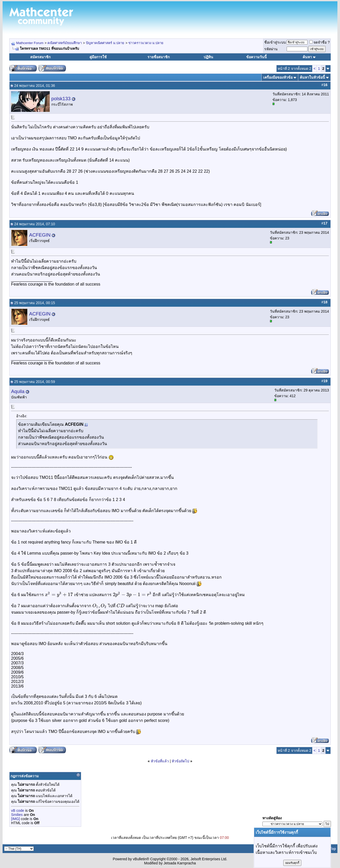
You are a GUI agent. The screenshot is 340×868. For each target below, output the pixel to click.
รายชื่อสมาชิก (159, 57)
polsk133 (61, 99)
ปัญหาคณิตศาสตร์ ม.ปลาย (105, 43)
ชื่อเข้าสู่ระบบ (275, 42)
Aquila (18, 391)
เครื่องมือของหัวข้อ (278, 77)
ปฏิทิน (208, 57)
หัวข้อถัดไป (180, 761)
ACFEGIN (40, 235)
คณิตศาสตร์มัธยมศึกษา (65, 43)
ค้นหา (307, 57)
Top (333, 849)
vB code (18, 811)
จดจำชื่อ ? (320, 42)
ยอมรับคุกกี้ (292, 863)
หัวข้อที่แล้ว (160, 761)
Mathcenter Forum (30, 43)
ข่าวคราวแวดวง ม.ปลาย (146, 43)
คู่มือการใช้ (98, 57)
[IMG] (15, 819)
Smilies (17, 815)
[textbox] (135, 571)
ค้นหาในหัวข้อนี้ (312, 77)
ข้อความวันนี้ (256, 57)
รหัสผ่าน (271, 49)
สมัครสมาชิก (40, 57)
